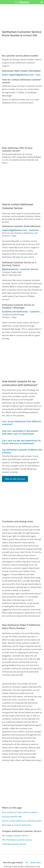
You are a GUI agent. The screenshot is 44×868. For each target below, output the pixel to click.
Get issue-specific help (12, 817)
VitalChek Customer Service (14, 844)
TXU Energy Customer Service (15, 836)
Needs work (35, 862)
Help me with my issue (15, 479)
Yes (27, 862)
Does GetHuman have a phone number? (20, 812)
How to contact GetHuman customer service (22, 821)
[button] (42, 2)
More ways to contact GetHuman (17, 825)
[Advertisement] (22, 125)
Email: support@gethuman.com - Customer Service (22, 75)
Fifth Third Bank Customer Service (17, 840)
